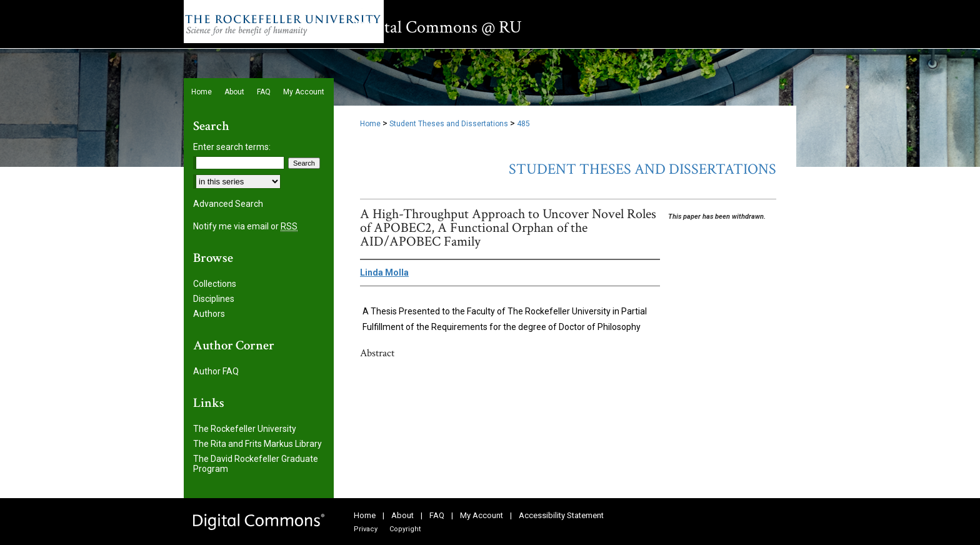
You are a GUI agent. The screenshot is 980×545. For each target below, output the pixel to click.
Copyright (405, 529)
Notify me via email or (245, 226)
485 (523, 124)
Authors (209, 314)
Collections (215, 284)
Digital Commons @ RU (438, 27)
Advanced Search (228, 204)
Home (370, 124)
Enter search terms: (232, 147)
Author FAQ (216, 371)
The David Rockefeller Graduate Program (256, 464)
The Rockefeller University (245, 429)
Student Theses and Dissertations (449, 124)
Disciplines (214, 299)
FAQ (437, 515)
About (402, 515)
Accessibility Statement (561, 515)
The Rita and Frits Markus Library (257, 444)
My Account (482, 515)
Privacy (366, 529)
